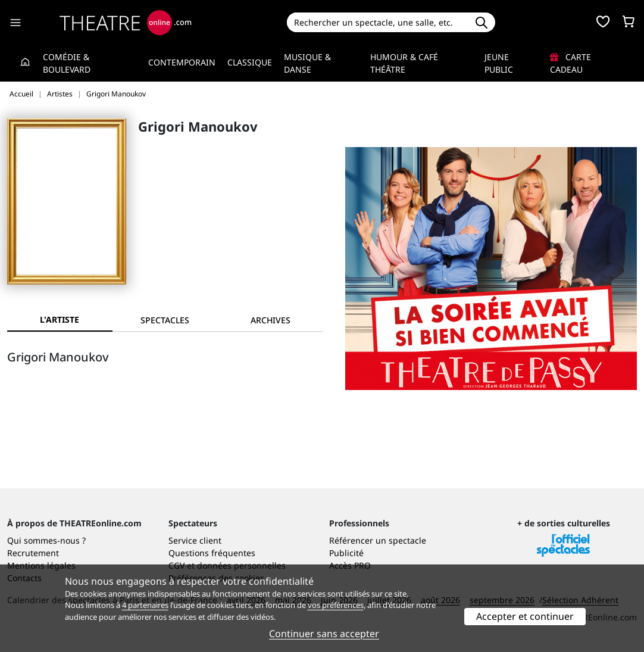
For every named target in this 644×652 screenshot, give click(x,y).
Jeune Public (499, 63)
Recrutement (33, 553)
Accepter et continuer (525, 616)
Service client (195, 540)
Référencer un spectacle (378, 540)
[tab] (165, 320)
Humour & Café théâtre (404, 63)
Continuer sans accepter (324, 634)
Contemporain (182, 62)
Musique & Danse (307, 63)
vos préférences (336, 605)
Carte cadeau (570, 63)
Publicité (346, 553)
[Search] (377, 22)
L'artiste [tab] (60, 319)
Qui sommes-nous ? (46, 540)
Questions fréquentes (212, 553)
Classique (250, 62)
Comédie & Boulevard (67, 63)
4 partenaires (145, 605)
